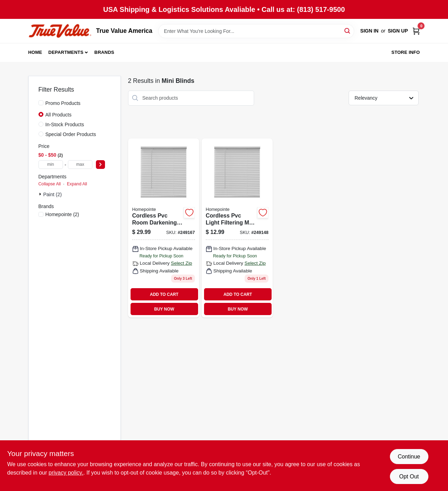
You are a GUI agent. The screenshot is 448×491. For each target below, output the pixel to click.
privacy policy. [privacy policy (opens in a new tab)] (66, 473)
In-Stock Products (65, 124)
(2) (62, 214)
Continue (409, 457)
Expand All (77, 184)
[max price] (80, 165)
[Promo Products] (41, 103)
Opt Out (409, 476)
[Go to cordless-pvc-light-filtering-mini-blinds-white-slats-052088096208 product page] (237, 228)
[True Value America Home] (60, 31)
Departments (66, 52)
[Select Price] (100, 165)
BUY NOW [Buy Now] (164, 309)
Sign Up (398, 31)
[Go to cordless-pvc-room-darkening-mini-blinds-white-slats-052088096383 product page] (164, 228)
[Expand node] (41, 194)
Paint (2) (53, 194)
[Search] (348, 31)
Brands (104, 52)
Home (35, 52)
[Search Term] (256, 31)
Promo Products (63, 103)
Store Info (405, 52)
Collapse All (50, 184)
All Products (59, 115)
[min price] (51, 165)
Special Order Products (71, 134)
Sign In (369, 31)
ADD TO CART (164, 294)
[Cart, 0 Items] (416, 31)
